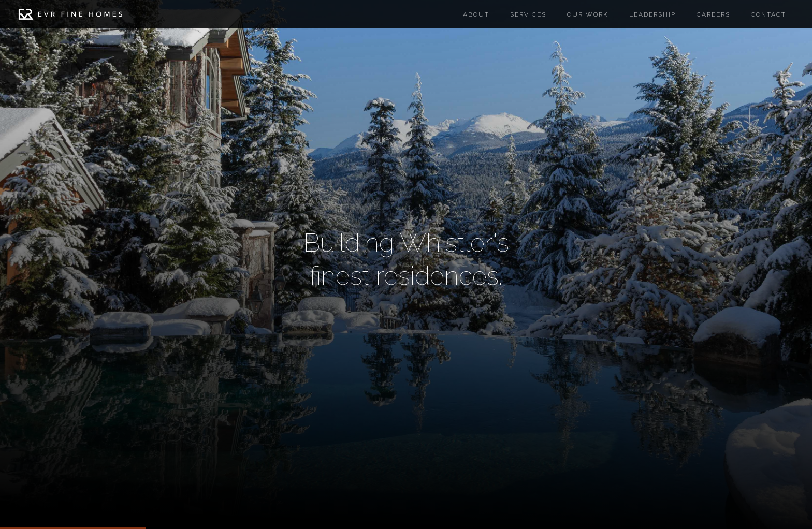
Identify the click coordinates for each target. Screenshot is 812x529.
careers (713, 14)
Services (528, 14)
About (476, 14)
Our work (588, 14)
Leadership (653, 14)
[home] (70, 17)
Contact (769, 14)
